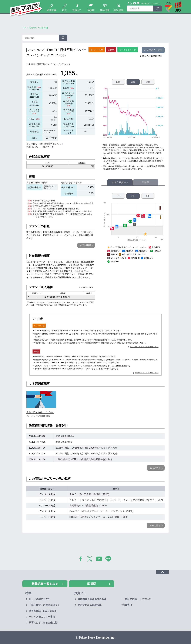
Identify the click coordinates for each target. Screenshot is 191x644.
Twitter (131, 3)
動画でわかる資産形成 (90, 605)
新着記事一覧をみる (45, 584)
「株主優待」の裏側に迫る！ (44, 605)
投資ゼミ (77, 10)
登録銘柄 (118, 10)
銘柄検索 (105, 10)
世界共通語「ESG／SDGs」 (43, 611)
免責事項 (127, 605)
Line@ (138, 3)
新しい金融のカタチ (40, 599)
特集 (64, 10)
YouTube (135, 3)
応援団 (91, 10)
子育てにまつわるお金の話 (43, 623)
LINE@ (109, 559)
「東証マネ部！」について (149, 4)
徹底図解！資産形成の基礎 (92, 599)
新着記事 (52, 10)
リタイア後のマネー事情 (42, 617)
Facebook (128, 3)
